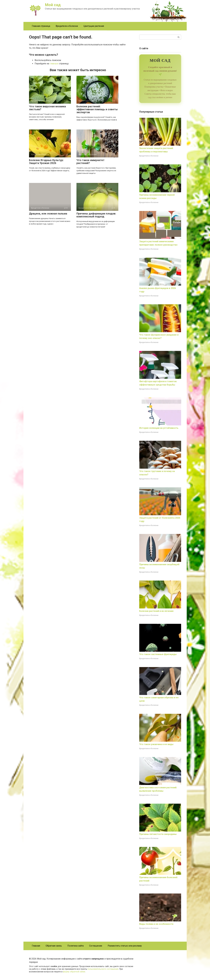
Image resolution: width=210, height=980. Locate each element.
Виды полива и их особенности (156, 924)
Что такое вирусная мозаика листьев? (47, 108)
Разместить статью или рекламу (125, 946)
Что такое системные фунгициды (158, 654)
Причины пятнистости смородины (158, 834)
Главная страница (41, 26)
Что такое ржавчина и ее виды (156, 744)
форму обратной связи (74, 972)
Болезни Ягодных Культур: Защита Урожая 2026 (46, 162)
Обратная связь (54, 946)
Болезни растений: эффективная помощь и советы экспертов (97, 109)
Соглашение (96, 946)
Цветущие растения (94, 26)
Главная (36, 946)
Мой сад (53, 5)
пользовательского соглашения (103, 969)
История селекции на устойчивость (159, 428)
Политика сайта (75, 946)
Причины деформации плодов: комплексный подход (96, 215)
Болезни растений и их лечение (156, 611)
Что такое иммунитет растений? (90, 162)
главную (54, 64)
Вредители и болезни (67, 26)
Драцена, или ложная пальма (48, 214)
